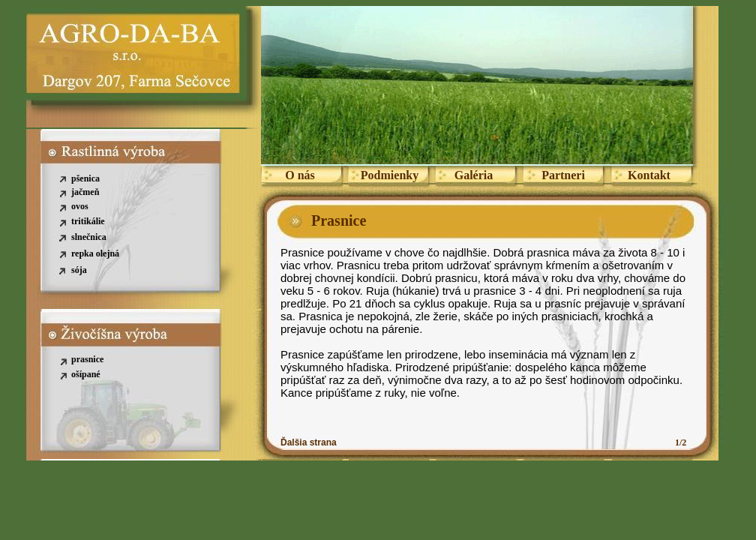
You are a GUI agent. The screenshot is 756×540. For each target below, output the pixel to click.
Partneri (563, 175)
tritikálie (88, 221)
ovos (80, 206)
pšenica (85, 178)
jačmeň (85, 192)
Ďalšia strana (309, 442)
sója (79, 270)
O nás (300, 175)
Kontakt (649, 175)
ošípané (86, 374)
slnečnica (89, 237)
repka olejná (95, 253)
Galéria (474, 175)
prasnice (87, 359)
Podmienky (390, 175)
